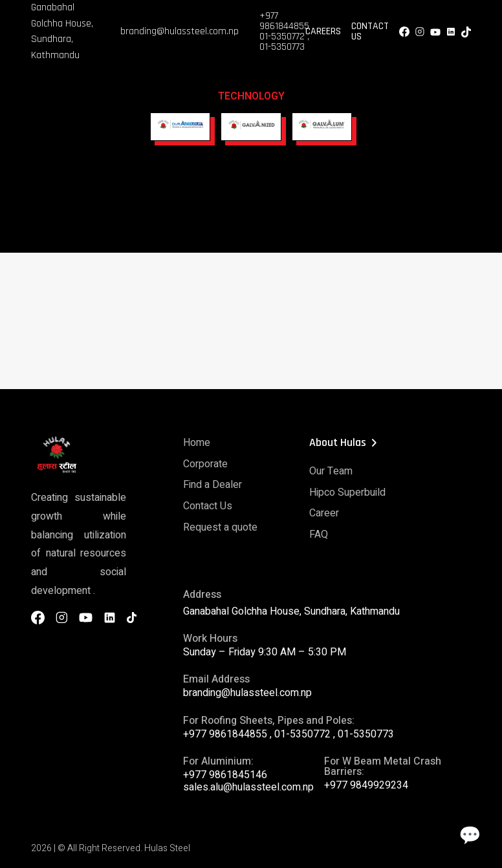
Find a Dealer (213, 483)
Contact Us (370, 32)
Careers (323, 32)
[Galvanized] (251, 126)
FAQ (319, 533)
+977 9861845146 (225, 772)
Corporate (205, 463)
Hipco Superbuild (347, 491)
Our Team (331, 471)
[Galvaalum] (322, 126)
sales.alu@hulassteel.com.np (248, 784)
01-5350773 (282, 47)
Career (324, 512)
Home (197, 442)
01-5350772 (282, 37)
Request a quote (220, 525)
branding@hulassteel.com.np (180, 31)
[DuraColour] (180, 126)
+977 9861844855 (284, 21)
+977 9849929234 (366, 782)
